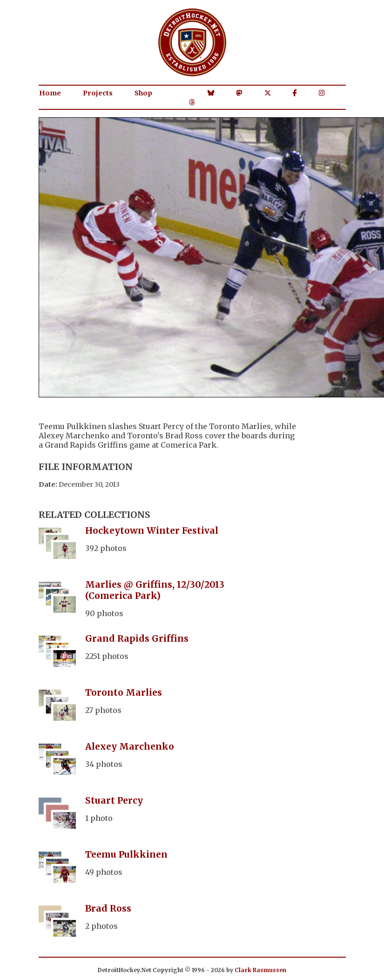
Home (50, 93)
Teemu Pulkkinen (126, 854)
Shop (143, 93)
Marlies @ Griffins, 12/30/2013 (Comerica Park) (155, 590)
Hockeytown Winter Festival (152, 530)
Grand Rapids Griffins (137, 638)
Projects (98, 93)
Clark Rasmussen (260, 970)
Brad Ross (108, 908)
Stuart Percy (114, 800)
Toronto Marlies (124, 692)
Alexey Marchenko (130, 746)
